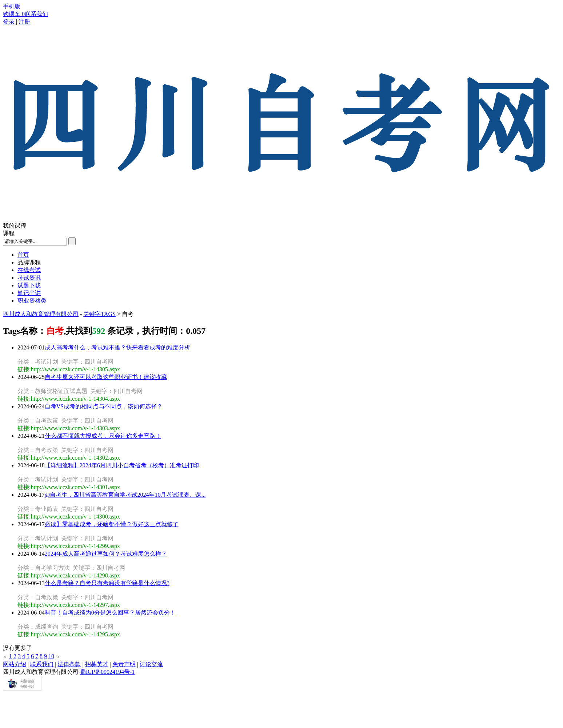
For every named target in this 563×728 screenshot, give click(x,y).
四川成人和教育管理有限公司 (41, 314)
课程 (9, 233)
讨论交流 (151, 664)
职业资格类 (32, 301)
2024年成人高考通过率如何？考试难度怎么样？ (106, 554)
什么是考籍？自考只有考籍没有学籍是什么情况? (107, 583)
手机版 (12, 6)
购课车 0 (14, 14)
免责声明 (124, 664)
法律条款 (69, 664)
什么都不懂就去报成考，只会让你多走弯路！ (103, 436)
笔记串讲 (29, 293)
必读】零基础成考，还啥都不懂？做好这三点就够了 (112, 524)
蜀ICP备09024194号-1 (107, 672)
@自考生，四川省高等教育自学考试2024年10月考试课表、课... (125, 495)
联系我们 (36, 14)
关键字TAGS (99, 314)
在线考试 (29, 270)
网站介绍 (15, 664)
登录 (9, 22)
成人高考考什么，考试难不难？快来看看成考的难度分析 (117, 347)
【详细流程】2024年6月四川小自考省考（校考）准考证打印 (122, 465)
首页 (23, 255)
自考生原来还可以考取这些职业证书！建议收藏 (106, 377)
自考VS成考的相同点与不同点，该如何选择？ (104, 406)
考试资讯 (29, 278)
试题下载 (29, 285)
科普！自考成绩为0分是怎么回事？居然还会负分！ (110, 613)
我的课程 (15, 226)
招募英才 (97, 664)
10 (51, 656)
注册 (24, 22)
